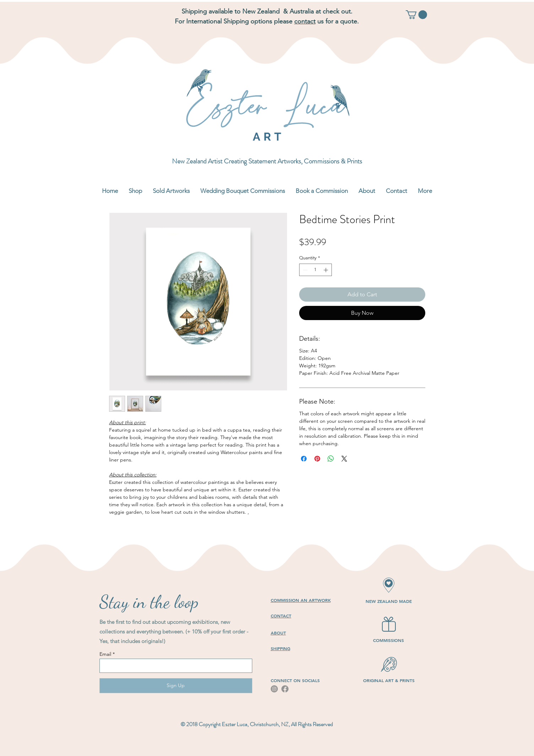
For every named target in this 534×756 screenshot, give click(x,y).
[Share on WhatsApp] (331, 459)
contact (305, 21)
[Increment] (327, 270)
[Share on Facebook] (304, 459)
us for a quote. (337, 21)
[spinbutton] (315, 270)
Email (105, 654)
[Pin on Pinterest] (317, 459)
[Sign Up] (176, 686)
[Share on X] (344, 459)
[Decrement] (304, 270)
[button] (416, 15)
